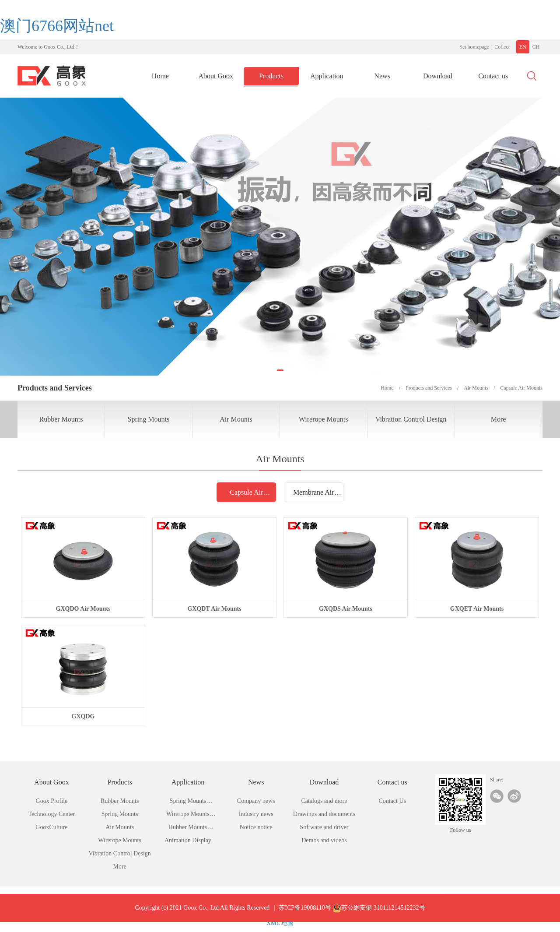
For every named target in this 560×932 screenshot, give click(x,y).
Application (327, 76)
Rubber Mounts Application (188, 829)
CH (536, 47)
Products (271, 76)
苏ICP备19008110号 (305, 916)
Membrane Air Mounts (314, 495)
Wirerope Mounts (324, 419)
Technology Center (52, 814)
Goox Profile (52, 801)
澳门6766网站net (57, 26)
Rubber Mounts (61, 419)
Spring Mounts (149, 419)
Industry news (256, 814)
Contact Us (392, 801)
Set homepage (474, 47)
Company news (256, 801)
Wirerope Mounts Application (188, 816)
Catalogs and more (324, 801)
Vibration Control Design (411, 419)
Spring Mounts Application (188, 803)
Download (438, 76)
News (382, 76)
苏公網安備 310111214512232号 (379, 916)
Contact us (493, 76)
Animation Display (188, 840)
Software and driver (324, 827)
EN (523, 47)
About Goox (216, 76)
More (499, 419)
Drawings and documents (324, 814)
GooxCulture (51, 827)
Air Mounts (236, 419)
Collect (502, 47)
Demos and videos (324, 840)
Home (160, 76)
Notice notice (256, 827)
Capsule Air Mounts (246, 495)
